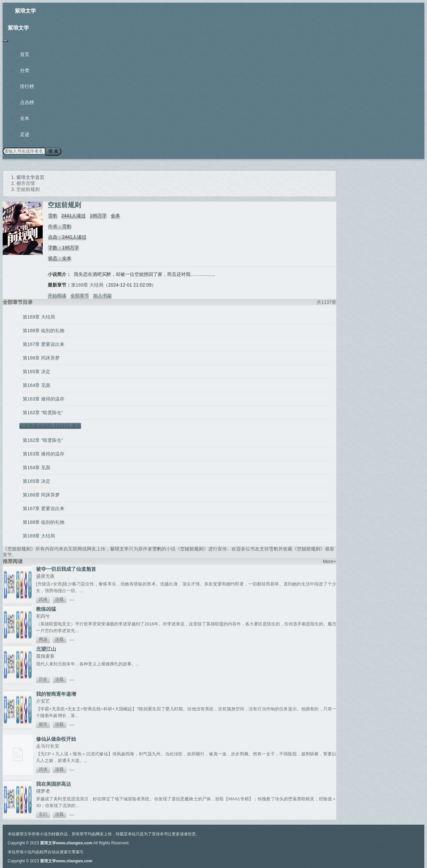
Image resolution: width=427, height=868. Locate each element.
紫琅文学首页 (30, 177)
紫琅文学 (25, 11)
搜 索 (53, 151)
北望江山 (46, 649)
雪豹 (52, 215)
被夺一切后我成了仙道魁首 (66, 569)
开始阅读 (57, 295)
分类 (25, 70)
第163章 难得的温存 (44, 399)
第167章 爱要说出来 (44, 344)
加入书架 (102, 295)
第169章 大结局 (87, 285)
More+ (330, 561)
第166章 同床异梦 (41, 358)
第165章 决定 (37, 371)
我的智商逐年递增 (56, 694)
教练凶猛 (46, 609)
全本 (25, 118)
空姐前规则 (19, 548)
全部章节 (80, 295)
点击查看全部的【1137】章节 (50, 425)
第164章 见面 (37, 385)
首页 (25, 54)
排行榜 (27, 86)
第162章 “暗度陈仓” (43, 412)
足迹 (25, 134)
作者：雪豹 (59, 226)
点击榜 (27, 102)
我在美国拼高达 (54, 784)
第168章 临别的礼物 (44, 330)
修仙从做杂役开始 (56, 739)
